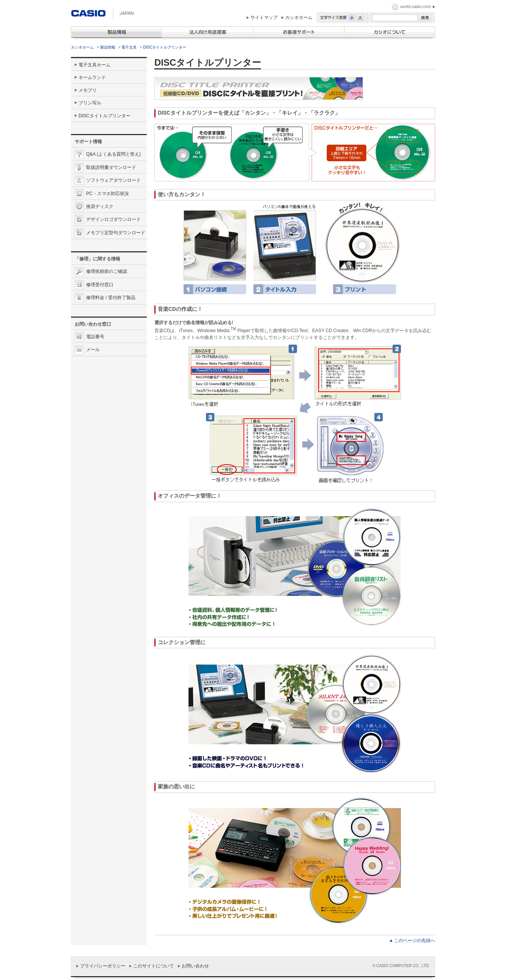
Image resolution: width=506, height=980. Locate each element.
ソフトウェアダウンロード (113, 180)
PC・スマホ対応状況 (108, 194)
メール (93, 350)
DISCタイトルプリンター (165, 47)
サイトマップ (264, 17)
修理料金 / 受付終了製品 (111, 298)
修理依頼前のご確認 (107, 271)
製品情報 (108, 47)
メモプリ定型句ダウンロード (116, 233)
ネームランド (92, 77)
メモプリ (88, 90)
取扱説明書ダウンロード (111, 167)
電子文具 (129, 47)
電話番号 (95, 337)
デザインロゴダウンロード (113, 219)
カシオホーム (299, 17)
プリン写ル (90, 103)
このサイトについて (154, 966)
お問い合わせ (195, 966)
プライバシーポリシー (103, 966)
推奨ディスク (100, 206)
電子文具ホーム (94, 65)
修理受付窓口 (100, 285)
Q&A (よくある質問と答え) (113, 154)
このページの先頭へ (415, 941)
